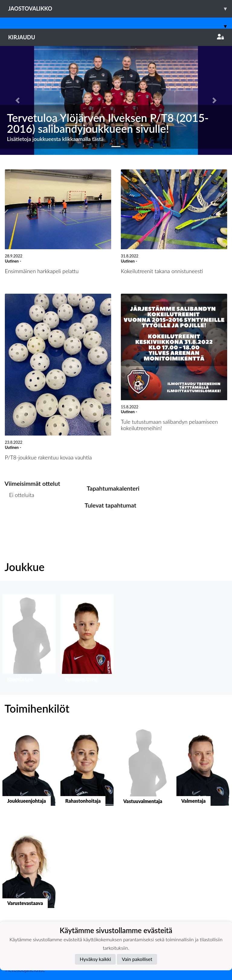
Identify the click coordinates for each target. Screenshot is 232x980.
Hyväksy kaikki (95, 959)
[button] (17, 100)
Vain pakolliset (137, 959)
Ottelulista (19, 518)
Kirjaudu (116, 37)
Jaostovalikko (120, 9)
